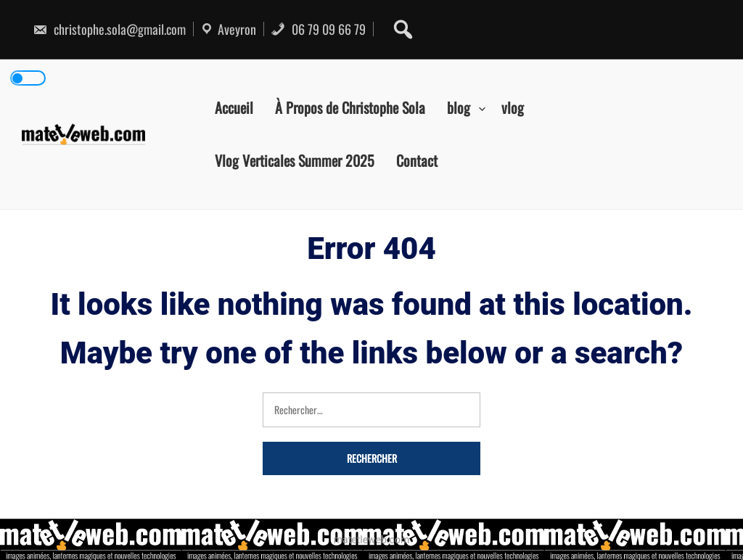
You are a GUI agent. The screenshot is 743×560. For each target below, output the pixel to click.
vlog (513, 107)
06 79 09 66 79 (318, 29)
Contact (417, 160)
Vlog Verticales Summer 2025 (295, 160)
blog (459, 107)
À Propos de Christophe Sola (350, 107)
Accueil (234, 107)
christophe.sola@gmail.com (109, 29)
